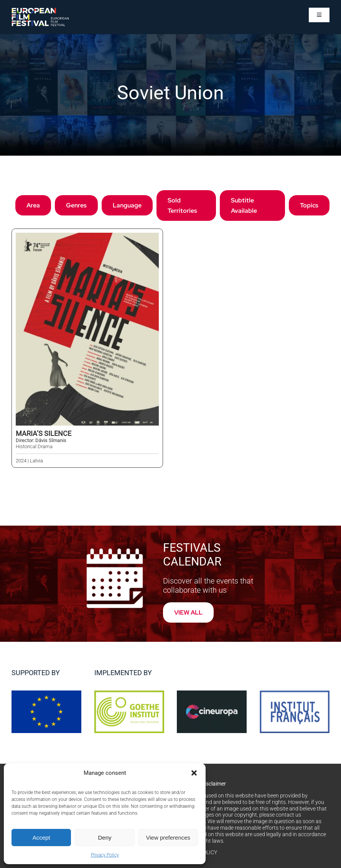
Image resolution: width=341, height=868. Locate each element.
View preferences (168, 838)
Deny (105, 838)
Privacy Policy (105, 855)
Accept (41, 838)
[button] (194, 773)
